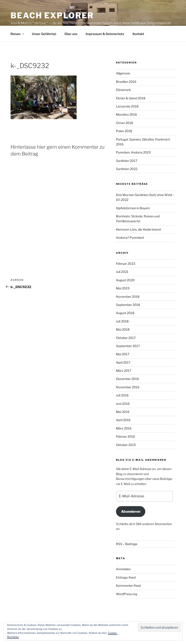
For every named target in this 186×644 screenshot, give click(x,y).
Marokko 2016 (126, 114)
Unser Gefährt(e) (44, 34)
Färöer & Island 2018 (131, 98)
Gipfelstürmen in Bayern (133, 208)
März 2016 (124, 428)
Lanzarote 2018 (127, 106)
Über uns (71, 34)
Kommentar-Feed (128, 586)
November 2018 (128, 297)
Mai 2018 (123, 329)
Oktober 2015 (126, 445)
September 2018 (128, 305)
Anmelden (123, 569)
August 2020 (125, 280)
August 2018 (125, 313)
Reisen (18, 34)
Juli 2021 (122, 272)
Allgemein (123, 73)
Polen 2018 (124, 131)
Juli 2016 (122, 395)
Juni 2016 (123, 404)
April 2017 (123, 362)
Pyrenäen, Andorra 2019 (133, 152)
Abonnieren (131, 512)
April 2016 (123, 420)
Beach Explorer (52, 15)
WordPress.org (127, 594)
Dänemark (123, 90)
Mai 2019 (123, 288)
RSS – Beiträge (127, 544)
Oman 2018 (124, 123)
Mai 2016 (123, 412)
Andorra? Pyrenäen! (130, 238)
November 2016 (128, 387)
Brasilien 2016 (126, 82)
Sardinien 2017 (127, 161)
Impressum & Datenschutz (105, 34)
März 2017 (124, 371)
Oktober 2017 (126, 338)
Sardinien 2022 (127, 169)
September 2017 (128, 346)
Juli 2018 (122, 321)
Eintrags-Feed (126, 577)
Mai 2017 (123, 354)
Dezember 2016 (127, 379)
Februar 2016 (125, 436)
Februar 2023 (126, 264)
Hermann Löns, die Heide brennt (138, 229)
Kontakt (138, 34)
